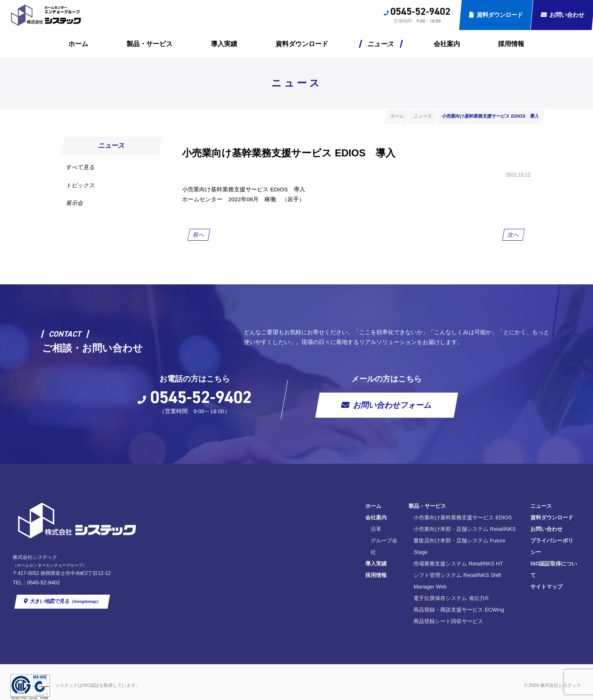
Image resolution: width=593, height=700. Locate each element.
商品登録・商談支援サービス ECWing (338, 600)
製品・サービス (149, 44)
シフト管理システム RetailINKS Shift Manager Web (354, 577)
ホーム (78, 44)
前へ (200, 239)
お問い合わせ (441, 543)
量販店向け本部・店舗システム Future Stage (346, 554)
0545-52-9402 (420, 12)
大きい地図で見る (68, 601)
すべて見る (84, 169)
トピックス (84, 190)
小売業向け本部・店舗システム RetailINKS (344, 543)
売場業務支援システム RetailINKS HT (337, 566)
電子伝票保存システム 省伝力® (330, 589)
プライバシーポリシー (452, 554)
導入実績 (224, 44)
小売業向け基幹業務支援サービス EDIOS (342, 531)
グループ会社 (261, 554)
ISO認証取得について (451, 566)
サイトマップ (441, 577)
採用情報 (511, 44)
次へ (513, 239)
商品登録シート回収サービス (328, 612)
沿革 (250, 543)
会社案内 (447, 44)
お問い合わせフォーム (403, 417)
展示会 (78, 210)
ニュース (381, 44)
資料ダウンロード (500, 15)
